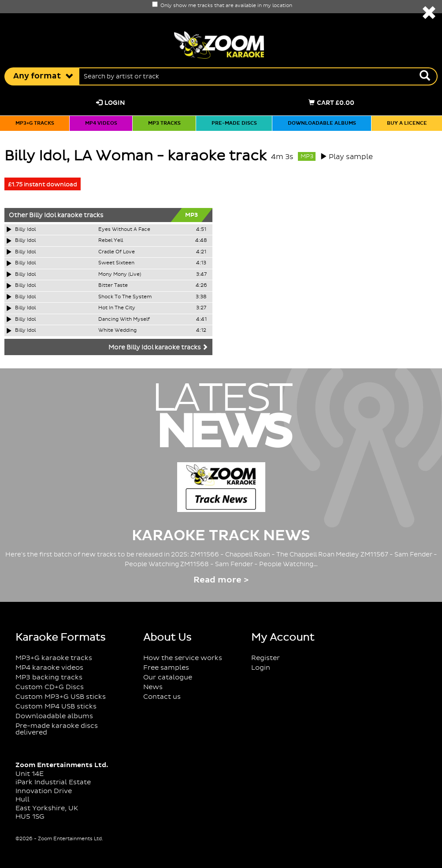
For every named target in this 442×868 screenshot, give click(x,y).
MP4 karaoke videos (49, 668)
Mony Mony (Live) (120, 274)
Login (111, 103)
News (153, 687)
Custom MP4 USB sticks (56, 707)
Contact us (162, 697)
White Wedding (117, 330)
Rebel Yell (111, 241)
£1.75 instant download (43, 185)
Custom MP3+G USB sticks (61, 697)
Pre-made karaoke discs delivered (57, 729)
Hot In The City (117, 308)
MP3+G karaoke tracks (54, 658)
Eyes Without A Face (124, 230)
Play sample (351, 157)
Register (266, 658)
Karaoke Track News (221, 536)
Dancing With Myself (124, 319)
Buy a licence (407, 123)
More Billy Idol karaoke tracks (158, 348)
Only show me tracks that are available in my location (222, 6)
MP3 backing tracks (49, 677)
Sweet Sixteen (116, 263)
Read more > (221, 580)
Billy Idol (43, 215)
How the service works (183, 658)
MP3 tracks (164, 123)
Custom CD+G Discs (50, 687)
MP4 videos (101, 123)
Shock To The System (125, 297)
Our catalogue (168, 677)
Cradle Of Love (117, 252)
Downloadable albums (322, 123)
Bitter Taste (113, 286)
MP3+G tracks (35, 123)
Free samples (166, 668)
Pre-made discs (234, 123)
